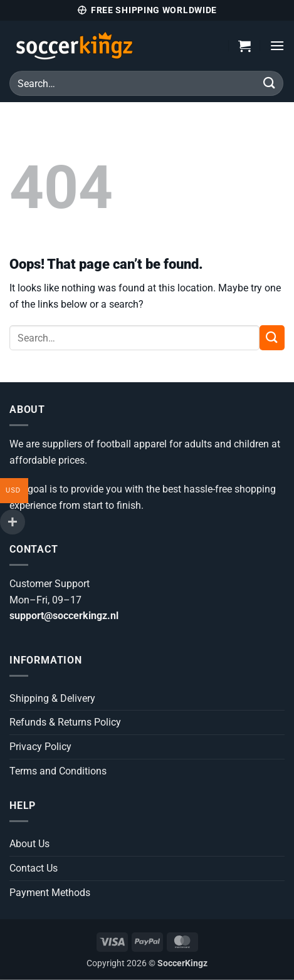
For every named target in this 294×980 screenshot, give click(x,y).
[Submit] (270, 83)
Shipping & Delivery (52, 698)
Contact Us (34, 868)
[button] (244, 46)
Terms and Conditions (58, 771)
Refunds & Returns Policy (65, 722)
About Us (29, 844)
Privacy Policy (40, 747)
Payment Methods (50, 893)
